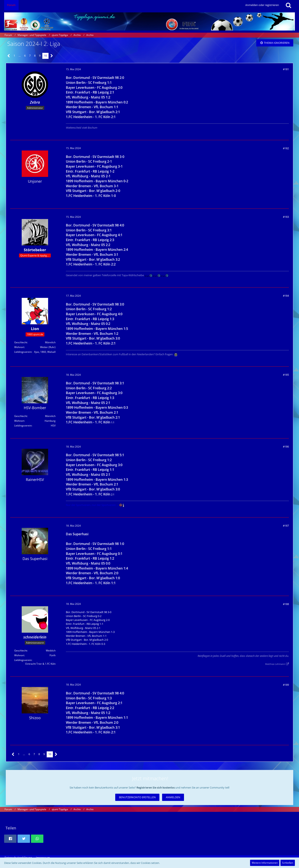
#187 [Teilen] (286, 526)
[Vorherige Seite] (9, 56)
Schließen (288, 863)
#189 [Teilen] (286, 685)
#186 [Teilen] (286, 446)
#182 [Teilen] (286, 148)
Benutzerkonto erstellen (137, 797)
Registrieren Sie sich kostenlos (156, 787)
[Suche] (288, 5)
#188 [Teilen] (286, 604)
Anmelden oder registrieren (262, 5)
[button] (10, 839)
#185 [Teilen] (286, 375)
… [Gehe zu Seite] (20, 56)
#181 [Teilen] (286, 69)
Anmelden (173, 797)
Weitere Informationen (265, 863)
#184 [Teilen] (286, 296)
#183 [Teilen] (286, 217)
